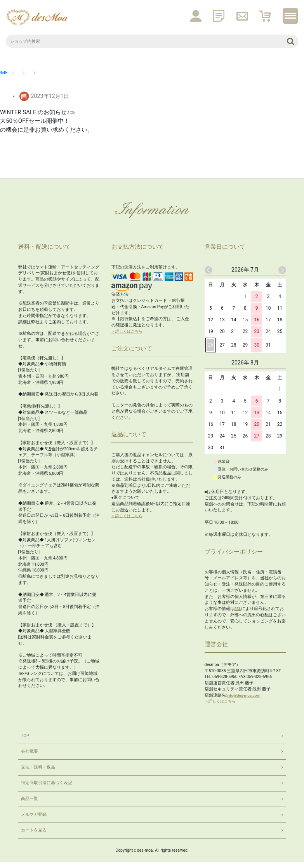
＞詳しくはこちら (129, 330)
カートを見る (35, 836)
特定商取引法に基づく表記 (49, 786)
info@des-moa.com (245, 694)
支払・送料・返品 (40, 769)
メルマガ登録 (35, 819)
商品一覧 (30, 802)
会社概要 (30, 752)
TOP (25, 736)
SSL (238, 608)
